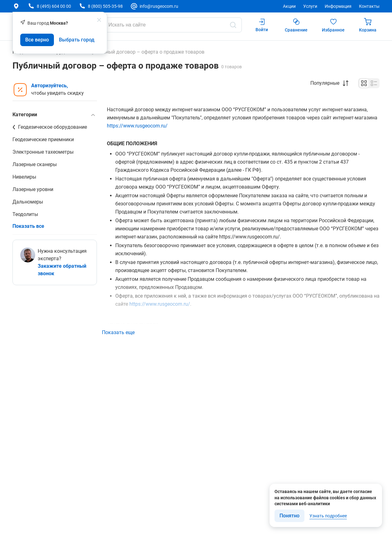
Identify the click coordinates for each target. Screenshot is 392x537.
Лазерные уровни (33, 189)
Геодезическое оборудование (53, 127)
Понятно (289, 516)
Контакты (369, 6)
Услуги (310, 6)
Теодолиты (25, 214)
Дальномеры (28, 202)
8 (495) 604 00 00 (54, 6)
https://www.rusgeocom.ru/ (137, 126)
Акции (289, 6)
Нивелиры (24, 177)
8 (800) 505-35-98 (105, 6)
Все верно (37, 40)
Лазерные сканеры (35, 164)
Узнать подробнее (328, 516)
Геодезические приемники (43, 139)
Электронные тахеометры (43, 152)
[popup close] (99, 20)
